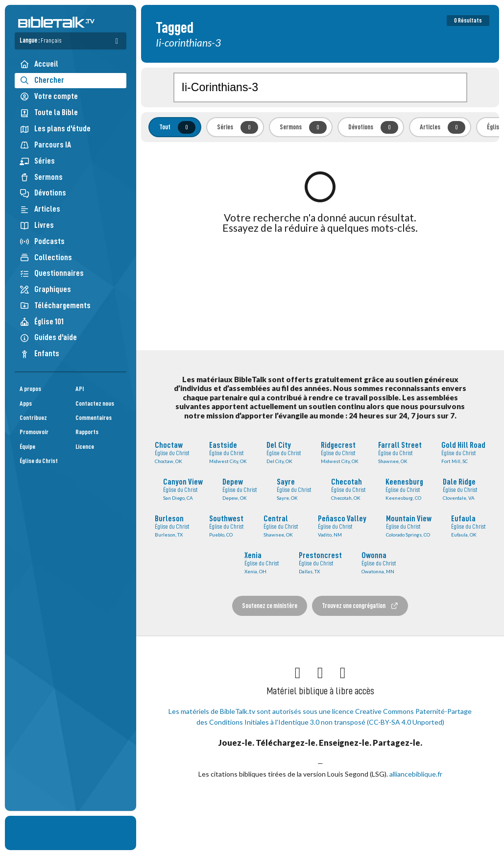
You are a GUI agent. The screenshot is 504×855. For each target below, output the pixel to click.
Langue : (41, 40)
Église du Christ (39, 461)
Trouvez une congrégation (360, 606)
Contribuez (33, 418)
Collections (46, 257)
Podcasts (42, 241)
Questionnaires (52, 273)
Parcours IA (45, 145)
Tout (177, 127)
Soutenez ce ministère (270, 606)
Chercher (42, 80)
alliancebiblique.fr (416, 774)
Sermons (41, 177)
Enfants (39, 354)
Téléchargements (55, 305)
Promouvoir (34, 432)
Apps (26, 403)
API (80, 389)
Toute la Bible (49, 112)
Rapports (87, 432)
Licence (85, 447)
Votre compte (49, 97)
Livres (37, 225)
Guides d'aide (48, 337)
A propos (30, 389)
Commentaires (94, 418)
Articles (40, 209)
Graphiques (45, 289)
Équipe (27, 447)
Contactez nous (95, 403)
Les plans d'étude (55, 129)
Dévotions (43, 193)
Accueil (39, 64)
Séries (37, 161)
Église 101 (42, 322)
